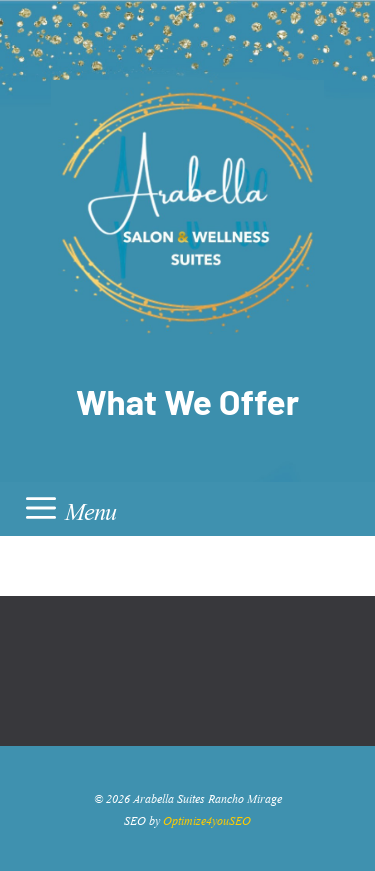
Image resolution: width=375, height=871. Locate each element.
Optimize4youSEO (207, 819)
